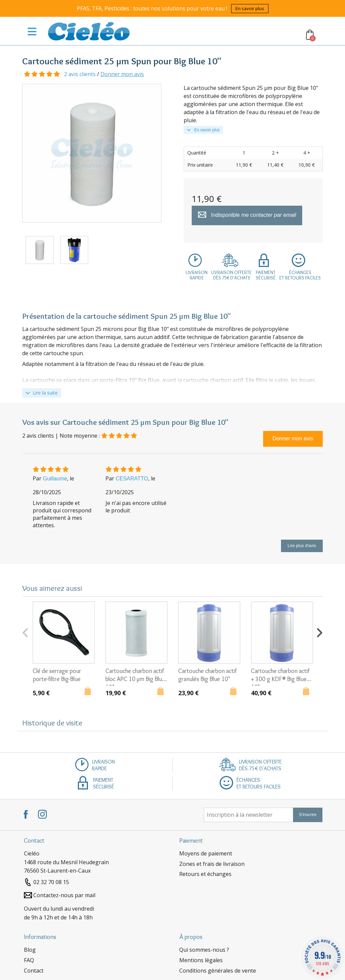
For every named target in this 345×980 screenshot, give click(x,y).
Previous (26, 632)
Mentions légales (201, 960)
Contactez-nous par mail (64, 895)
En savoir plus (250, 8)
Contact (34, 971)
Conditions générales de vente (218, 971)
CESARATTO (132, 479)
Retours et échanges (205, 874)
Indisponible (247, 215)
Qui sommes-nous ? (204, 950)
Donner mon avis (122, 74)
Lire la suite (42, 393)
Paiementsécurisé (266, 275)
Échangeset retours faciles (300, 275)
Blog (30, 950)
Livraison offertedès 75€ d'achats (231, 275)
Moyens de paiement (206, 853)
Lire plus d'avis (302, 546)
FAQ (29, 960)
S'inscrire (308, 815)
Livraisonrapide (197, 275)
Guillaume (55, 479)
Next (319, 632)
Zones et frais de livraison (212, 864)
